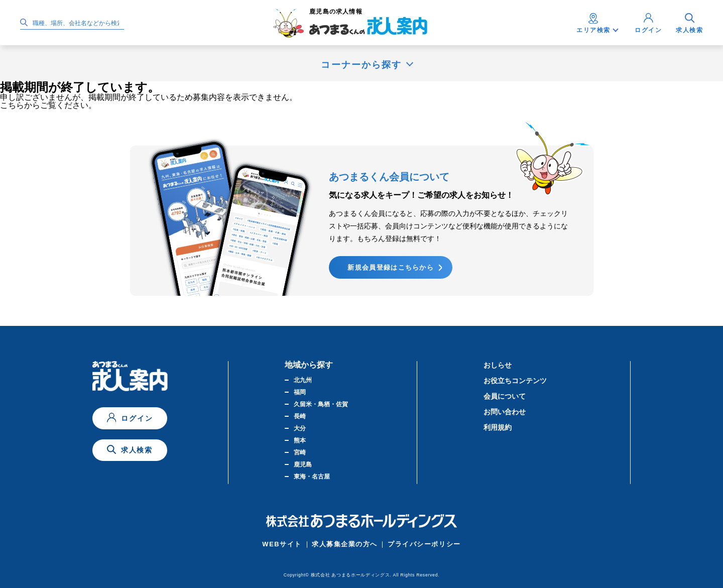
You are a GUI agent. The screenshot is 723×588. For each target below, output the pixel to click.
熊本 (300, 440)
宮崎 (300, 452)
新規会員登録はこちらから (391, 267)
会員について (505, 396)
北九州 (303, 380)
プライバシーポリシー (424, 544)
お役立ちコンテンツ (515, 381)
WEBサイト (282, 544)
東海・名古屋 (312, 477)
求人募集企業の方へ (345, 544)
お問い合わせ (505, 412)
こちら (12, 105)
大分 (300, 428)
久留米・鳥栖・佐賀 (321, 404)
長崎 (300, 416)
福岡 (300, 392)
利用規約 (498, 427)
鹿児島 (303, 464)
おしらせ (498, 365)
